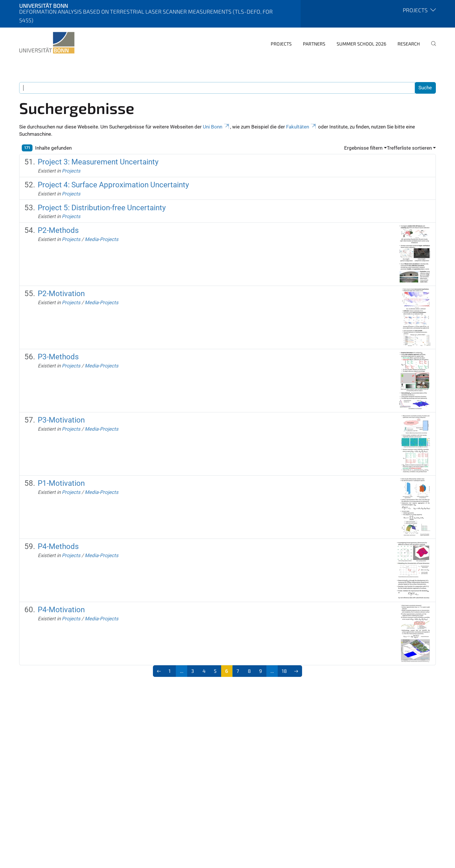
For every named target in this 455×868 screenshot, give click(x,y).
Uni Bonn (216, 127)
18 (284, 671)
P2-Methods (58, 230)
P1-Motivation (61, 483)
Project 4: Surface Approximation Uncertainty (113, 185)
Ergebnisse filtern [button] (363, 148)
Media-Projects (102, 239)
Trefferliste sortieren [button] (409, 148)
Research (409, 44)
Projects (281, 44)
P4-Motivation (61, 610)
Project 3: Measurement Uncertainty (98, 162)
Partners (314, 44)
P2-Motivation (61, 293)
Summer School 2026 (361, 44)
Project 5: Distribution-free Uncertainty (102, 208)
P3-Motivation (61, 420)
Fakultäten (301, 127)
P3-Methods (58, 357)
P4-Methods (58, 546)
